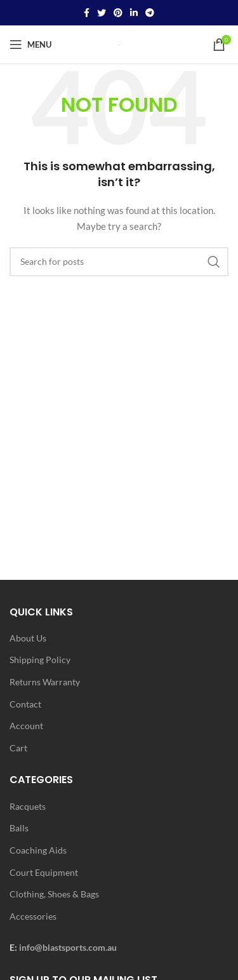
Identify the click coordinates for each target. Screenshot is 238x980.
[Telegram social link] (150, 13)
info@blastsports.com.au (68, 947)
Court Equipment (44, 872)
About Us (28, 638)
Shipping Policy (40, 660)
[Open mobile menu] (30, 44)
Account (26, 726)
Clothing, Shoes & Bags (54, 894)
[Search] (119, 262)
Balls (19, 828)
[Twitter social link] (102, 13)
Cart (18, 748)
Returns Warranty (45, 682)
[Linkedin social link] (134, 13)
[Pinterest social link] (118, 13)
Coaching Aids (38, 850)
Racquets (28, 806)
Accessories (33, 916)
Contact (25, 704)
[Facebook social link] (87, 13)
